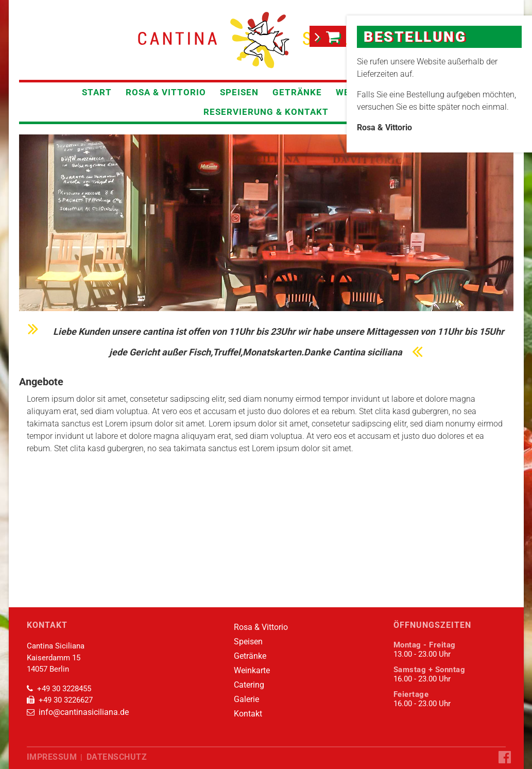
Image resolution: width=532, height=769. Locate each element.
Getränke (297, 92)
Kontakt (242, 714)
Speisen (239, 92)
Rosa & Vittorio (166, 92)
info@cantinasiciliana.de (81, 712)
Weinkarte (245, 671)
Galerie (240, 699)
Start (97, 92)
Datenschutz (113, 757)
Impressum (50, 757)
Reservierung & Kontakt (266, 112)
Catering (243, 685)
